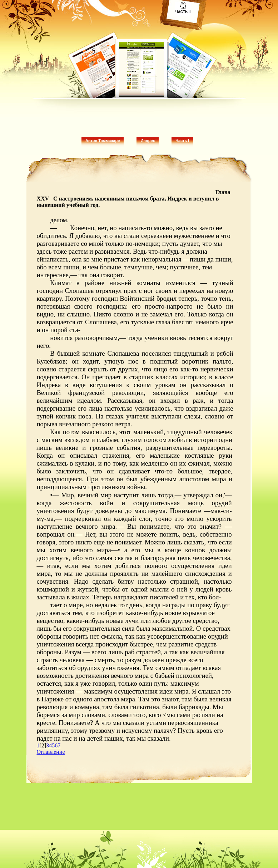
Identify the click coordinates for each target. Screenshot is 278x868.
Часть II (183, 12)
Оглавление (51, 752)
